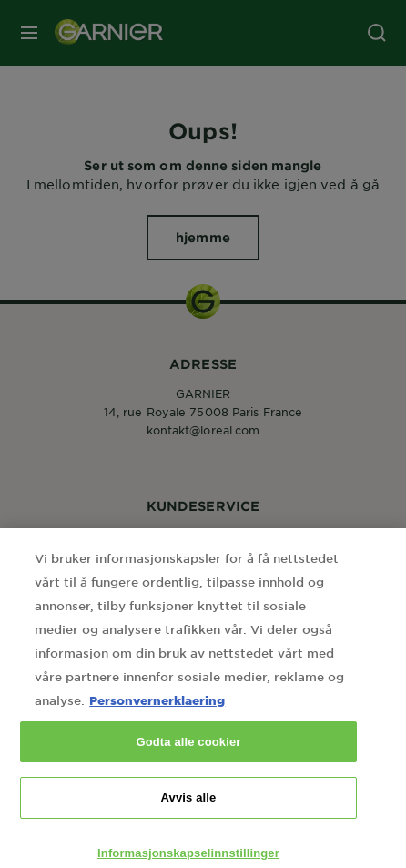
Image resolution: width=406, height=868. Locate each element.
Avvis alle (189, 815)
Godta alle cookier (188, 759)
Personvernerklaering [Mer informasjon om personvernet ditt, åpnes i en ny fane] (157, 717)
